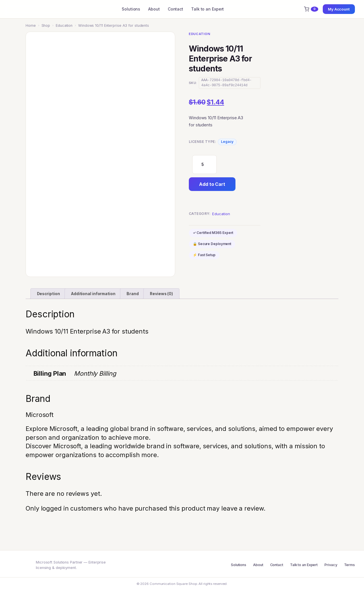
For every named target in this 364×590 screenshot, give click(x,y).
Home (31, 25)
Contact (175, 9)
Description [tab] (48, 294)
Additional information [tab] (93, 294)
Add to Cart (212, 184)
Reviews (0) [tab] (161, 294)
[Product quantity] (204, 165)
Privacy (331, 565)
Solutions (131, 9)
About (154, 9)
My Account (339, 9)
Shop (46, 25)
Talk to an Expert (207, 9)
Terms (350, 565)
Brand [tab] (133, 294)
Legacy (227, 142)
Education (64, 25)
